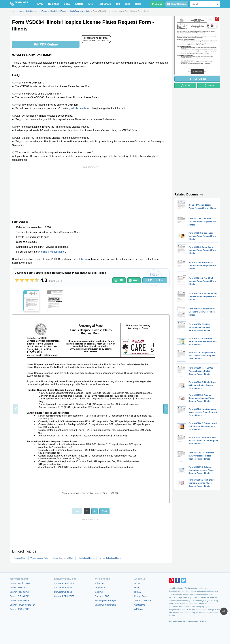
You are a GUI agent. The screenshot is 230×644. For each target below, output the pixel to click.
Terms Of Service (142, 600)
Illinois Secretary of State (63, 558)
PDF (119, 280)
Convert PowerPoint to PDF (23, 605)
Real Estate (104, 4)
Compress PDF (102, 596)
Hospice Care (20, 558)
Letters (79, 4)
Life (90, 4)
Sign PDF (99, 592)
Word (134, 280)
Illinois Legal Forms (87, 558)
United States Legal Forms (111, 558)
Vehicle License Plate (39, 558)
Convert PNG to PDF (20, 592)
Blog (138, 4)
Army (40, 4)
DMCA (137, 592)
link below (82, 259)
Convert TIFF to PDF (20, 600)
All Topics (139, 609)
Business (54, 4)
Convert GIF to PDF (19, 596)
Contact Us (140, 605)
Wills (127, 4)
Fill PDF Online (46, 44)
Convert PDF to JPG (64, 583)
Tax (118, 4)
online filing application (53, 252)
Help (137, 588)
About (137, 583)
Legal (67, 4)
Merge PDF (100, 588)
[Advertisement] (91, 191)
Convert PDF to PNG (64, 588)
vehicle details (78, 108)
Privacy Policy (141, 596)
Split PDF (99, 583)
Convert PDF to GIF (64, 592)
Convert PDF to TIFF (64, 596)
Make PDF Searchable (105, 605)
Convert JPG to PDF (19, 609)
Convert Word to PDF (20, 583)
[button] (166, 409)
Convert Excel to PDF (20, 588)
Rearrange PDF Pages (105, 600)
